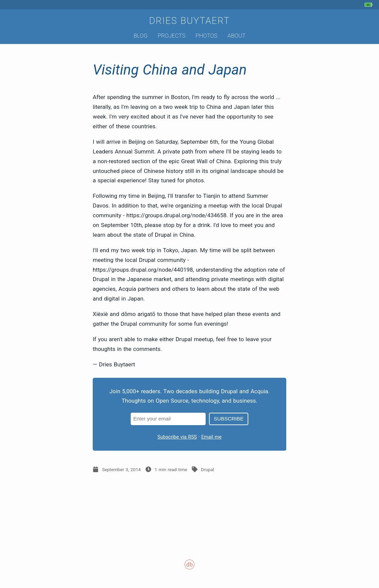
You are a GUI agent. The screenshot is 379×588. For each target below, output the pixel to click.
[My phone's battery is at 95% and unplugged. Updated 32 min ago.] (369, 5)
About (236, 36)
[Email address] (168, 419)
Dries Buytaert (190, 21)
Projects (172, 36)
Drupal (207, 469)
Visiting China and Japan (170, 70)
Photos (206, 36)
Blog (140, 36)
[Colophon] (189, 569)
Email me (212, 437)
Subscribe (228, 419)
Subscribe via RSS (177, 437)
